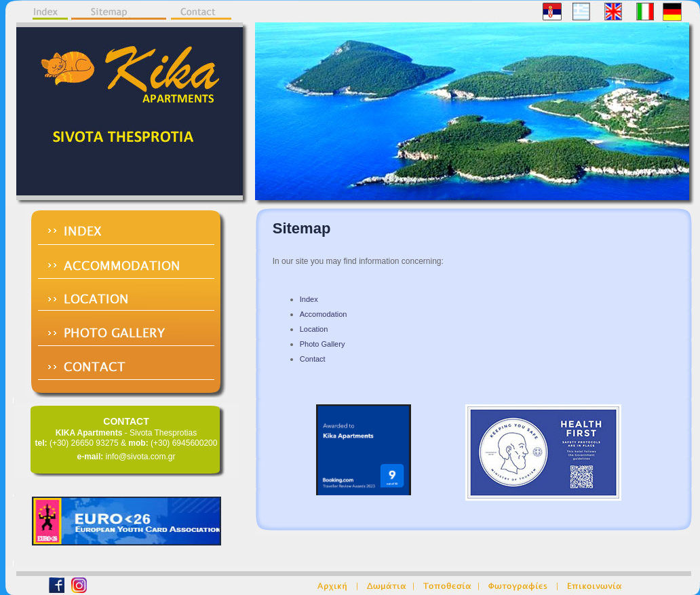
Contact (313, 359)
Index (309, 299)
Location (314, 329)
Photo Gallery (323, 344)
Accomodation (324, 314)
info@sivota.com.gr (141, 457)
